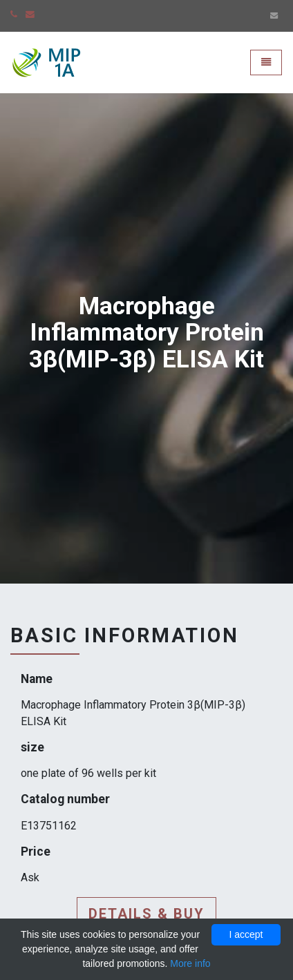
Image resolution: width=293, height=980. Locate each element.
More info (190, 963)
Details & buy (146, 914)
